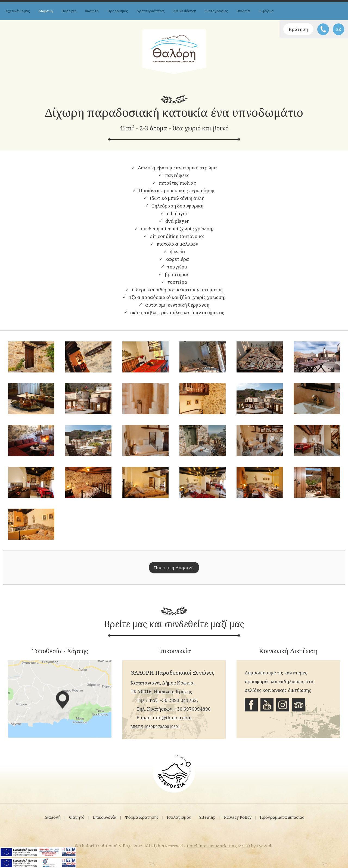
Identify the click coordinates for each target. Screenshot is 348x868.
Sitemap (207, 817)
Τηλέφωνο (323, 29)
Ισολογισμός (179, 817)
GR (338, 29)
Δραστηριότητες (150, 11)
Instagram (283, 705)
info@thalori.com (172, 718)
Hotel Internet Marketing (212, 846)
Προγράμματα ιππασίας (282, 817)
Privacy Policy (238, 817)
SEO (246, 846)
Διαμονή (46, 11)
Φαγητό (92, 11)
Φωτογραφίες (216, 11)
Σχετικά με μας (18, 11)
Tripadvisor (299, 705)
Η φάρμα (266, 11)
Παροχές (69, 11)
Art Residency (184, 11)
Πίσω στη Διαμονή (174, 567)
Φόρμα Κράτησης (142, 817)
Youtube (267, 705)
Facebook (251, 705)
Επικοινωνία (105, 817)
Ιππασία (243, 11)
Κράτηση (298, 29)
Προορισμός (118, 11)
